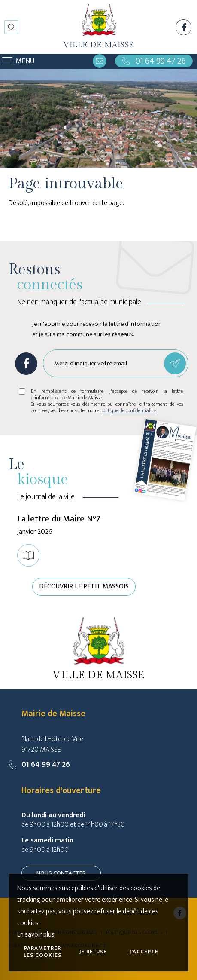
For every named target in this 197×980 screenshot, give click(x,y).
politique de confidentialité (128, 410)
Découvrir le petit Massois (84, 586)
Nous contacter (61, 873)
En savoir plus (36, 935)
